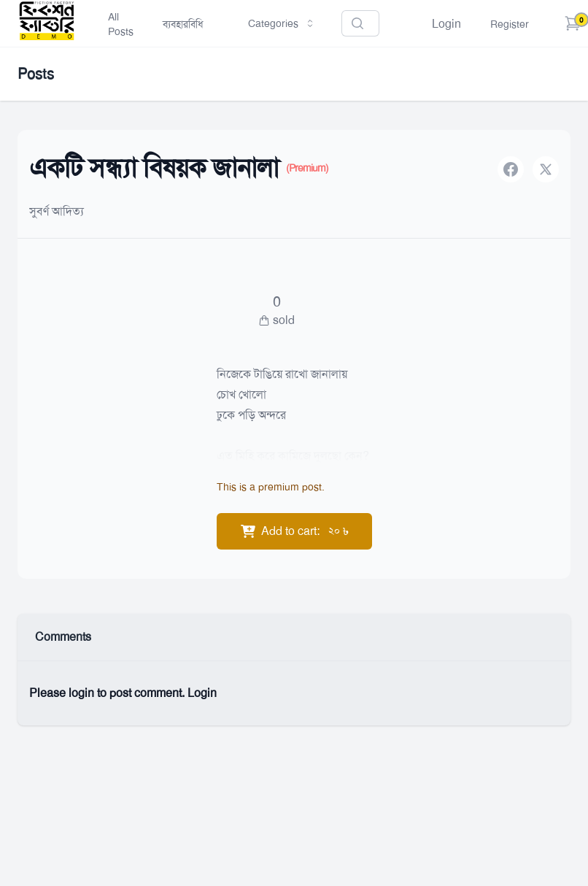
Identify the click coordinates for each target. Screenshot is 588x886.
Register (510, 24)
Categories (282, 23)
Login (446, 24)
